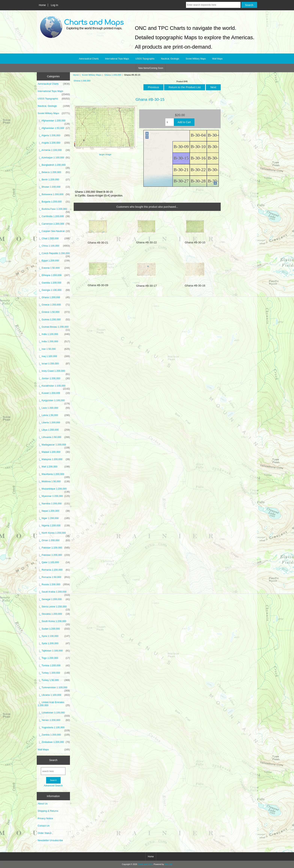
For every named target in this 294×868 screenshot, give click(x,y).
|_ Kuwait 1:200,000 (54, 393)
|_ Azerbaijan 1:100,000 (54, 158)
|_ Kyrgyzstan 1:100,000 (54, 401)
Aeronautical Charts (89, 59)
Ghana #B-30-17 (146, 286)
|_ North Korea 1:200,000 (54, 534)
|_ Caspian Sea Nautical (54, 231)
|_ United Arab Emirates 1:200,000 (54, 704)
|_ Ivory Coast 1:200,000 (54, 372)
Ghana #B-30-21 (98, 243)
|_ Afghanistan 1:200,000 (54, 122)
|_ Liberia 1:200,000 (54, 423)
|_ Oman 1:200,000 (54, 540)
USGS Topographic (145, 59)
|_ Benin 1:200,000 (54, 180)
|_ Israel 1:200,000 (54, 364)
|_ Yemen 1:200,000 (54, 720)
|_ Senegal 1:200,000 (54, 599)
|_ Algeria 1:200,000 (54, 135)
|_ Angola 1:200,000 (54, 143)
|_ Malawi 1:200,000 (54, 452)
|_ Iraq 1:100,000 (54, 356)
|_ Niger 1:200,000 (54, 518)
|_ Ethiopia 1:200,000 (54, 275)
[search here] (53, 771)
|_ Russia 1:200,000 (54, 584)
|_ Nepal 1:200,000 (54, 511)
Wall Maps (217, 59)
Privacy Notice (45, 818)
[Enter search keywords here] (213, 5)
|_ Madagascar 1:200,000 (54, 446)
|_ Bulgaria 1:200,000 (54, 202)
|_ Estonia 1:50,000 (54, 268)
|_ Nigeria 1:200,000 (54, 526)
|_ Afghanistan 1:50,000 (54, 128)
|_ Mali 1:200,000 (54, 467)
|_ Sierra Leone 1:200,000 (54, 608)
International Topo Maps (117, 59)
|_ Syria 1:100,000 (54, 636)
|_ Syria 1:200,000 (54, 643)
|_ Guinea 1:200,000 (54, 320)
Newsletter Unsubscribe (50, 840)
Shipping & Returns (48, 811)
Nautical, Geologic (170, 59)
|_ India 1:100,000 (54, 334)
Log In (54, 5)
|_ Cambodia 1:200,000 (54, 216)
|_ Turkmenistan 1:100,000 (54, 688)
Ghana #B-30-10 (195, 242)
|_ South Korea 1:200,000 (54, 622)
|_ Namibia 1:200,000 (54, 504)
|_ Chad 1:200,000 (54, 238)
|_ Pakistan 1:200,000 (54, 555)
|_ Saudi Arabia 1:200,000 (54, 593)
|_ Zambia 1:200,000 (54, 735)
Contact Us (44, 826)
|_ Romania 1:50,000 (54, 577)
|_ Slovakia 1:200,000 (54, 614)
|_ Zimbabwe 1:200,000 (54, 742)
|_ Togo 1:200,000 (54, 658)
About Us (43, 804)
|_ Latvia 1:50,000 (54, 415)
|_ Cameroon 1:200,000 (54, 224)
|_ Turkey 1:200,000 (54, 673)
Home (42, 5)
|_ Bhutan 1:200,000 (54, 187)
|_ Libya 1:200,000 (54, 430)
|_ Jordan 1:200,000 (54, 378)
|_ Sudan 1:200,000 (54, 629)
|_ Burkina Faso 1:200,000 (54, 210)
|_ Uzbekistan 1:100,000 (54, 714)
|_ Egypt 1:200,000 (54, 261)
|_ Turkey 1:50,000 (54, 680)
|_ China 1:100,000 (54, 246)
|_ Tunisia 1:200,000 (54, 666)
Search (53, 760)
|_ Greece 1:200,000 (54, 305)
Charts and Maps (145, 864)
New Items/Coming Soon (151, 68)
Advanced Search (53, 786)
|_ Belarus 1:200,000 (54, 172)
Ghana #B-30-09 (98, 285)
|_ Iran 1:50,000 (54, 349)
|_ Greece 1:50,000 (54, 312)
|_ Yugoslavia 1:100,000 (54, 728)
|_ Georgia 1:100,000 (54, 290)
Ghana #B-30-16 (195, 286)
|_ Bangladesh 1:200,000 (54, 166)
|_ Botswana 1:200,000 (54, 194)
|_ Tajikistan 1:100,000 (54, 651)
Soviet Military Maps (91, 75)
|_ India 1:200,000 (54, 341)
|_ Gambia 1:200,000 (54, 283)
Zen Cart (168, 864)
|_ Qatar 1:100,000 (54, 562)
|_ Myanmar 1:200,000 (54, 496)
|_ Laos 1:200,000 (54, 408)
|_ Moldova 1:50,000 (54, 481)
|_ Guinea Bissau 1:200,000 (54, 328)
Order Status (44, 833)
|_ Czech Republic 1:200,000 (54, 254)
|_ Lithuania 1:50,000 (54, 437)
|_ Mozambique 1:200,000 (54, 490)
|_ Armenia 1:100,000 (54, 150)
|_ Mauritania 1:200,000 (54, 475)
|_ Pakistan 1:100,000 (54, 548)
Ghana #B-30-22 (146, 242)
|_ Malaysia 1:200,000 (54, 459)
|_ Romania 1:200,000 (54, 570)
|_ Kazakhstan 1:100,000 (54, 387)
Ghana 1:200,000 (113, 75)
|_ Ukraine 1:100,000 (54, 695)
